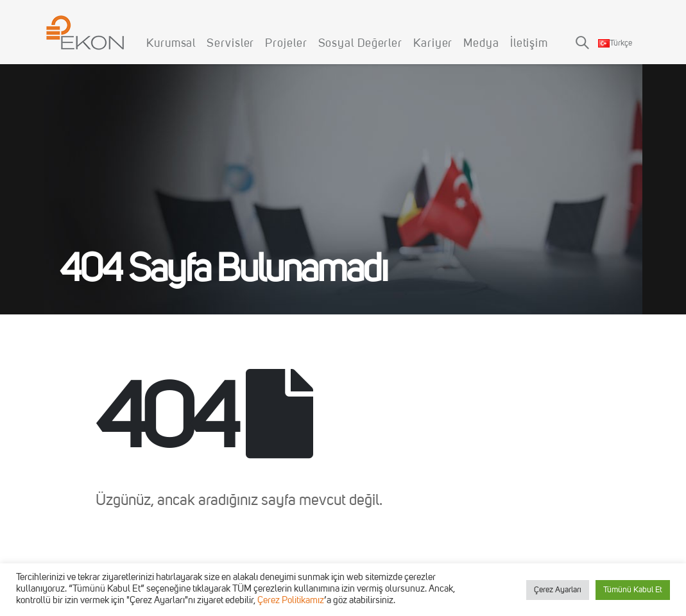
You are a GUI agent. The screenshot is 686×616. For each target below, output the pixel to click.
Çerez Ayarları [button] (558, 590)
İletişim (529, 44)
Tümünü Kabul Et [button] (633, 590)
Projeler (286, 44)
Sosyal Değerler (361, 44)
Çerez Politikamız (291, 601)
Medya (481, 44)
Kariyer (433, 44)
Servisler (230, 44)
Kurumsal (171, 44)
